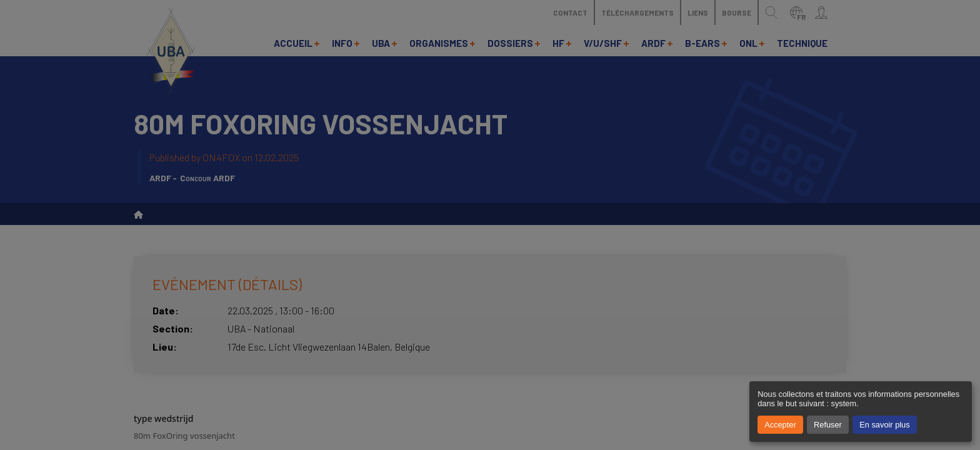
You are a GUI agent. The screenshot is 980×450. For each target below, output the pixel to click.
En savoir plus (884, 425)
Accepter (780, 425)
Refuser (828, 425)
